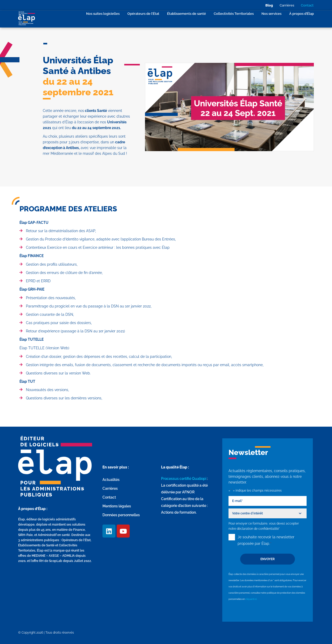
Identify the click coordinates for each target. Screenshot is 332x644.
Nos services (271, 14)
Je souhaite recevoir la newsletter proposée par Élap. (266, 541)
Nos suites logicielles (103, 14)
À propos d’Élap (302, 14)
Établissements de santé (186, 14)
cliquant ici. (251, 599)
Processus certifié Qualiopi (184, 479)
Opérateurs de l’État (143, 14)
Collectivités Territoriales (234, 14)
